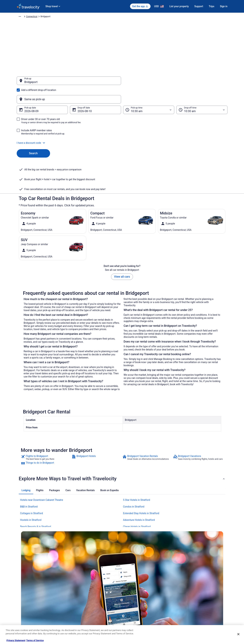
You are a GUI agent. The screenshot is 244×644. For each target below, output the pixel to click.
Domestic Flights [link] (79, 591)
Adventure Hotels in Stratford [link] (139, 486)
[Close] (238, 634)
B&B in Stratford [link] (29, 472)
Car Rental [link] (39, 17)
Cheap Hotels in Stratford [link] (137, 492)
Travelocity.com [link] (24, 17)
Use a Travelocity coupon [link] (192, 597)
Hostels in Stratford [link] (31, 486)
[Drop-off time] (202, 93)
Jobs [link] (19, 580)
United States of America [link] (76, 17)
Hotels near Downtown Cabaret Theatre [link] (42, 466)
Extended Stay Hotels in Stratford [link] (141, 479)
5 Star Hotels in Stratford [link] (137, 466)
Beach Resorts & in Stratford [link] (36, 492)
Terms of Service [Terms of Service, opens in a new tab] (35, 640)
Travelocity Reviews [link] (80, 602)
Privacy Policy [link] (132, 574)
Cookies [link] (129, 580)
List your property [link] (25, 586)
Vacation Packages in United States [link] (88, 586)
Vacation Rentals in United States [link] (87, 580)
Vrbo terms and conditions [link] (138, 591)
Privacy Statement (16, 640)
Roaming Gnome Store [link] (27, 608)
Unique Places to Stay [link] (81, 614)
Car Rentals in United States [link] (84, 597)
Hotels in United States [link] (82, 574)
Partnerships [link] (23, 591)
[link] (46, 423)
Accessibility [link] (131, 597)
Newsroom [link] (22, 597)
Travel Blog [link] (76, 619)
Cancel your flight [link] (188, 586)
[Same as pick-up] (175, 82)
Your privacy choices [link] (135, 602)
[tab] (26, 456)
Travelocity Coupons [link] (81, 608)
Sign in (224, 6)
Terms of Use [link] (132, 586)
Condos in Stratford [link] (134, 472)
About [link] (19, 574)
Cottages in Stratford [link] (32, 479)
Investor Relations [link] (25, 602)
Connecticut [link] (96, 17)
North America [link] (54, 17)
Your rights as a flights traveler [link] (194, 602)
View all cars (122, 242)
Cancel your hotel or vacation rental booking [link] (201, 580)
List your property (179, 6)
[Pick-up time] (149, 93)
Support (199, 6)
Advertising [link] (22, 614)
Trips (212, 6)
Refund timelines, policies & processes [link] (198, 591)
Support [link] (184, 574)
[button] (122, 126)
